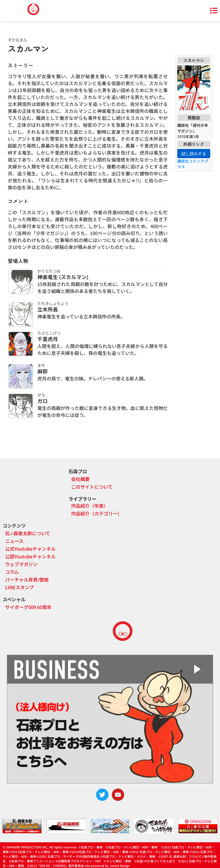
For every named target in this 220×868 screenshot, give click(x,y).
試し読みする (194, 154)
